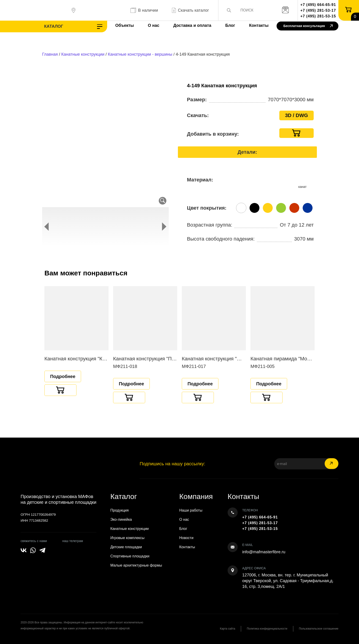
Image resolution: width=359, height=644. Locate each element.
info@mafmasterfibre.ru (264, 552)
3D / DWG (296, 115)
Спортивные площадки (130, 556)
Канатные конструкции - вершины (140, 54)
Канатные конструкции (83, 54)
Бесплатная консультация (308, 26)
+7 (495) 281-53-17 (318, 10)
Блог (229, 25)
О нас (153, 25)
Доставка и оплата (191, 25)
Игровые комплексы (127, 538)
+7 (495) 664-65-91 (318, 5)
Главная (50, 54)
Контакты (258, 25)
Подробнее (63, 376)
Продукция (120, 510)
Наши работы (191, 510)
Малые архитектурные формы (136, 565)
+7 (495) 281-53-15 (318, 16)
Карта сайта (227, 629)
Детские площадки (126, 547)
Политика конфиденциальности (267, 629)
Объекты (124, 25)
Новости (186, 538)
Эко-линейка (121, 519)
